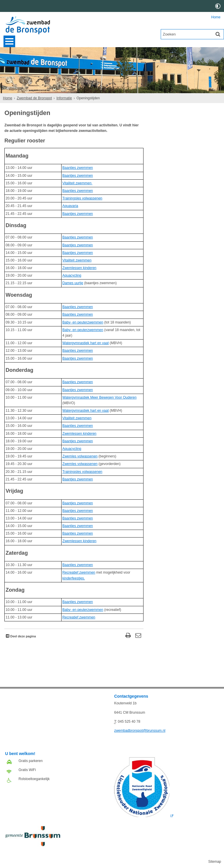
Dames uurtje (73, 283)
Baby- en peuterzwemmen (83, 322)
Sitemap (215, 862)
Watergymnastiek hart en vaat (86, 343)
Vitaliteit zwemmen (77, 183)
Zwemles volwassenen (80, 456)
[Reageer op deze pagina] (138, 636)
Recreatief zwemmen (79, 572)
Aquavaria (70, 206)
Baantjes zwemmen (78, 168)
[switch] (218, 6)
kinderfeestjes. (74, 578)
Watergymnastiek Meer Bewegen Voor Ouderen (99, 397)
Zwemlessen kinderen (79, 268)
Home (216, 17)
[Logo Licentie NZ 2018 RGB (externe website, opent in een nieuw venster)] (144, 816)
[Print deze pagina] (128, 636)
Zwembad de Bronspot (34, 98)
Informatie (64, 98)
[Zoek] (218, 34)
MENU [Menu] (9, 41)
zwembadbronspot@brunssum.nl (140, 731)
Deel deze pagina (23, 636)
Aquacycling (72, 275)
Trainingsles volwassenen (82, 198)
